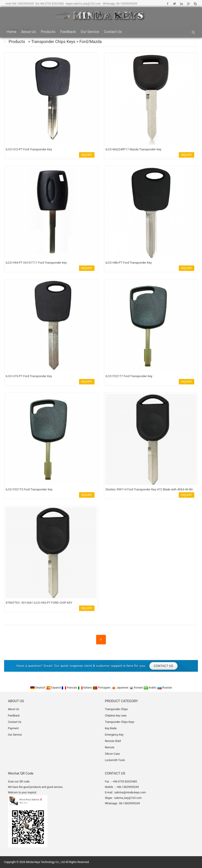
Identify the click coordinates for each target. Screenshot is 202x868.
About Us (29, 32)
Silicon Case (112, 754)
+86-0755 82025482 (52, 4)
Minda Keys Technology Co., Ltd (45, 862)
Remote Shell (113, 741)
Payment (13, 728)
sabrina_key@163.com (87, 4)
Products (48, 32)
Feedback (68, 32)
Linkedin (181, 4)
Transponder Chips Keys (54, 42)
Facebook (168, 4)
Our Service (90, 32)
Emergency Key (114, 735)
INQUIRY (87, 155)
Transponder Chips (116, 709)
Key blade (111, 728)
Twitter (175, 4)
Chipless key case (116, 716)
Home (12, 32)
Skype (195, 4)
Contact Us (113, 32)
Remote (109, 747)
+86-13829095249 (23, 4)
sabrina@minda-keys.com (130, 792)
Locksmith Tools (115, 760)
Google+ (188, 4)
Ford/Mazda (91, 42)
